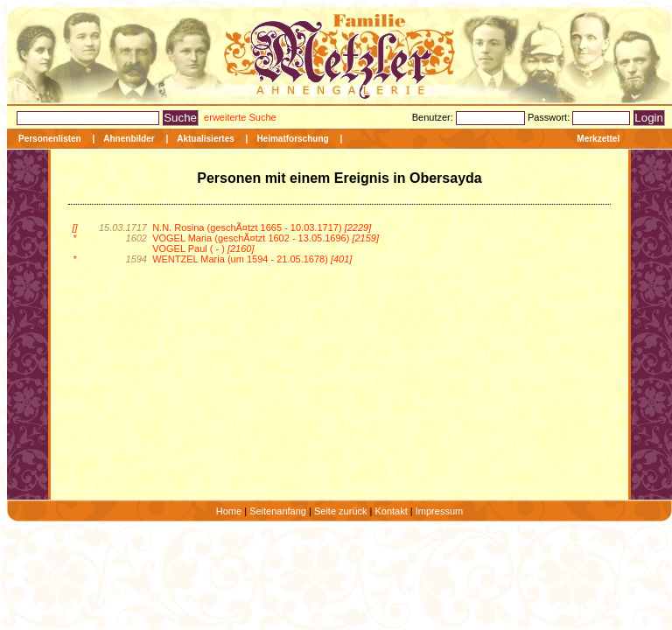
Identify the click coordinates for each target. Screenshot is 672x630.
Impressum (439, 511)
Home (229, 511)
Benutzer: (434, 117)
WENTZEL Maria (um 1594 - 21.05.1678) (252, 259)
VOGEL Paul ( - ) (203, 248)
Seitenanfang (278, 511)
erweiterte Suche (240, 117)
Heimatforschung (292, 139)
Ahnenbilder (129, 139)
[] (74, 227)
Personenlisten (50, 139)
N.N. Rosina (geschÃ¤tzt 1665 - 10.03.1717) (262, 227)
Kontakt (391, 511)
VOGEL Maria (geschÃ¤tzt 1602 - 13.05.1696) (266, 238)
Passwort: (550, 117)
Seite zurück (341, 511)
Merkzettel (598, 139)
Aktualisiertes (206, 139)
